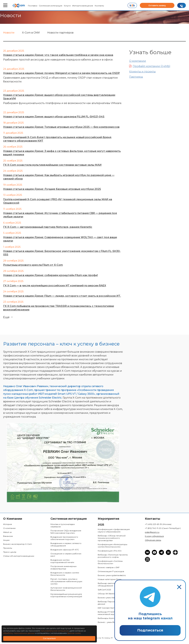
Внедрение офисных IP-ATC (65, 550)
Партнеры (136, 77)
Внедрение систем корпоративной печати (62, 561)
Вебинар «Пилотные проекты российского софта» (113, 556)
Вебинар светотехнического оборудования (112, 584)
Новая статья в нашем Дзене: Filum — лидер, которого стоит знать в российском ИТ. (62, 296)
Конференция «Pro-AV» (110, 551)
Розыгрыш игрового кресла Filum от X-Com (33, 265)
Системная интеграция (51, 6)
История (8, 524)
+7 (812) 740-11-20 (163, 528)
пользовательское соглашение (55, 631)
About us (7, 532)
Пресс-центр (10, 552)
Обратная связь (153, 540)
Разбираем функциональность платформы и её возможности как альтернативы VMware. (63, 103)
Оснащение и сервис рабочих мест (66, 555)
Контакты (99, 6)
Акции (6, 540)
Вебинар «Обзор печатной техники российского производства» (112, 538)
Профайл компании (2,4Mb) (150, 66)
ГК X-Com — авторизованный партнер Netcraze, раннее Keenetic (48, 227)
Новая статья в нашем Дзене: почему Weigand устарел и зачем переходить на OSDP (61, 73)
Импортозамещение (83, 6)
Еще (6, 317)
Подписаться (150, 630)
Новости (9, 33)
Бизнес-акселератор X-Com (18, 544)
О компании (138, 61)
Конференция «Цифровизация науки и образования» (114, 530)
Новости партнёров (60, 33)
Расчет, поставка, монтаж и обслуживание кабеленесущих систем (66, 581)
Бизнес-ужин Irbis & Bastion (111, 598)
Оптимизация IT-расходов (111, 571)
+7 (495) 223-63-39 (158, 524)
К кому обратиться (154, 536)
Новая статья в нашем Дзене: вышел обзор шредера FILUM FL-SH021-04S (54, 117)
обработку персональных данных (19, 633)
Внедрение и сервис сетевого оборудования (66, 544)
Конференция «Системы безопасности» (110, 562)
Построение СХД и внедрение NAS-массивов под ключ (66, 532)
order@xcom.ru (152, 532)
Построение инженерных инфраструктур (63, 567)
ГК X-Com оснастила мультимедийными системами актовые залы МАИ (52, 165)
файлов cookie (74, 633)
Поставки (33, 6)
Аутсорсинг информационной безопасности (66, 589)
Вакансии (8, 536)
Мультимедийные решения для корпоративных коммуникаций (66, 595)
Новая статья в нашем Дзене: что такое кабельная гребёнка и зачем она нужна (58, 55)
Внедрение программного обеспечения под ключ (64, 538)
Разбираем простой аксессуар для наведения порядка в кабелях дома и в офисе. (58, 60)
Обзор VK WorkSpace (108, 594)
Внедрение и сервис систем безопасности (65, 574)
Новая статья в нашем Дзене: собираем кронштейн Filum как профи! (50, 275)
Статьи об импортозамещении (19, 556)
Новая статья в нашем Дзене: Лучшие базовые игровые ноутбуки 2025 (52, 189)
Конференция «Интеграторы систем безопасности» (113, 546)
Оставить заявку (157, 5)
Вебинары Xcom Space (109, 618)
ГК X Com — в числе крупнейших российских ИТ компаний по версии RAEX (55, 286)
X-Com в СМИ (31, 33)
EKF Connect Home (107, 608)
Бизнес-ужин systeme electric (112, 575)
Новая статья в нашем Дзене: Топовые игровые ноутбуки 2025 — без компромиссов (61, 127)
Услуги (67, 6)
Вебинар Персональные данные (110, 603)
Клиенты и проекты (142, 72)
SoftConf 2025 (104, 590)
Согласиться (49, 638)
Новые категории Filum (110, 579)
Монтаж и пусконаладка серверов (63, 525)
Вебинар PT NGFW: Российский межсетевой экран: (114, 613)
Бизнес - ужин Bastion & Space (112, 622)
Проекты (8, 548)
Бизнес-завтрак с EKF (109, 567)
